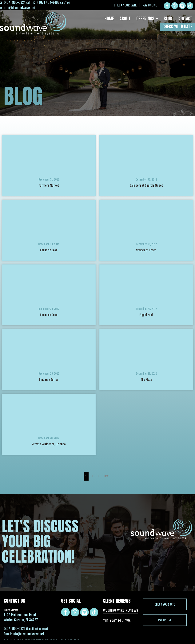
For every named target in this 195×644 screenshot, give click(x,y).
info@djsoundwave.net (28, 634)
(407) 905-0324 (15, 629)
